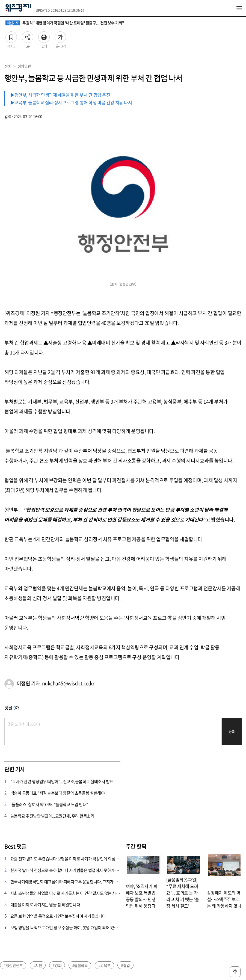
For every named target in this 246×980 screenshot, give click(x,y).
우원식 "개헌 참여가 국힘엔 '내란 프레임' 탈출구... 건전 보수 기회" (65, 23)
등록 (232, 731)
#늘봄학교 (80, 965)
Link (28, 35)
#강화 (57, 965)
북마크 (11, 35)
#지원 (38, 965)
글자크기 (60, 35)
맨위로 (235, 972)
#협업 (125, 965)
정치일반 (24, 66)
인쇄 (44, 35)
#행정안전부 (13, 965)
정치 (8, 66)
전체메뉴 (239, 8)
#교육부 (104, 965)
